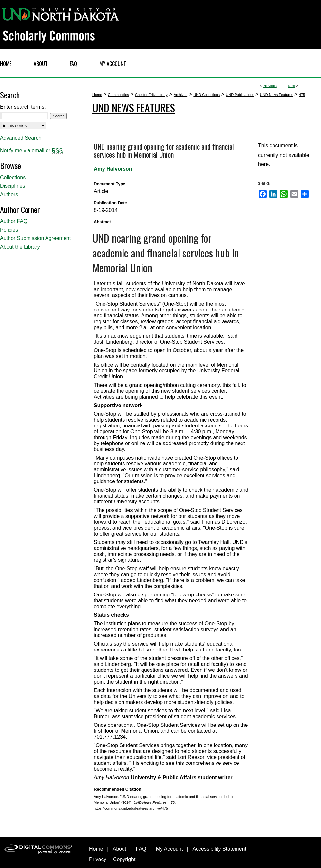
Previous (270, 86)
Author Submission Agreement (35, 238)
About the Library (20, 247)
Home (97, 95)
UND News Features (277, 95)
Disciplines (12, 186)
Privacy (98, 859)
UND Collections (207, 95)
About (120, 849)
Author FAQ (14, 221)
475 (302, 95)
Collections (13, 177)
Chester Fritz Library (151, 95)
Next (292, 86)
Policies (9, 230)
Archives (180, 95)
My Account (170, 849)
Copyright (124, 859)
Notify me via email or (31, 151)
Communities (119, 95)
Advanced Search (21, 138)
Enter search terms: (23, 107)
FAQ (141, 849)
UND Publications (240, 95)
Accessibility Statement (219, 849)
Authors (9, 194)
